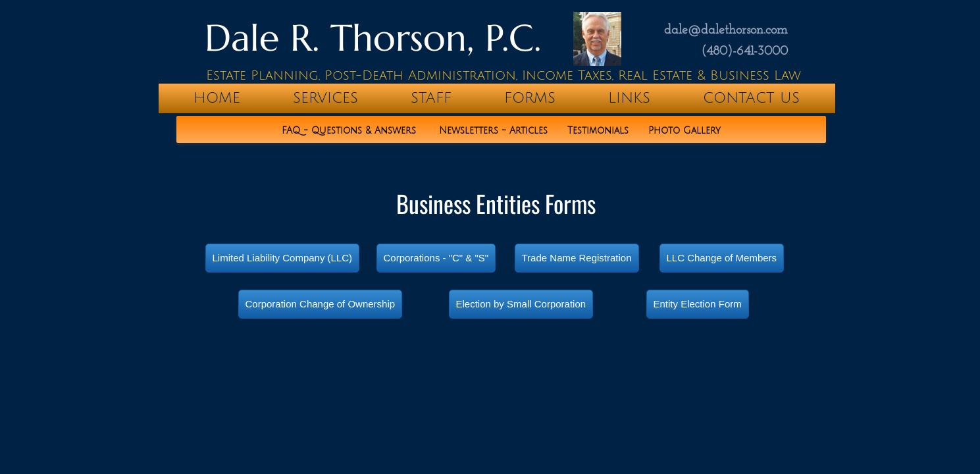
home (217, 98)
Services (325, 98)
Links (629, 98)
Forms (530, 98)
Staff (431, 98)
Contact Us (751, 98)
